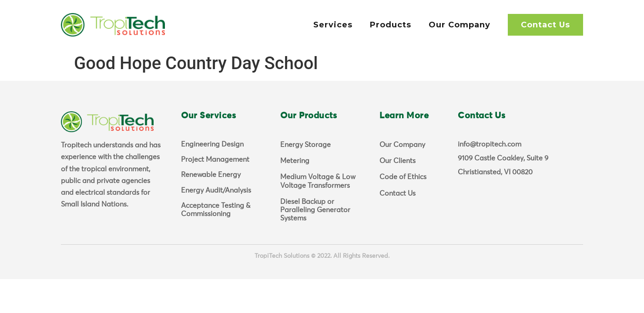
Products (391, 25)
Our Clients (397, 161)
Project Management (215, 160)
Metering (295, 161)
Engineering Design (212, 144)
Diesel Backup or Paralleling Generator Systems (315, 210)
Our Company (460, 25)
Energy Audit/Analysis (216, 190)
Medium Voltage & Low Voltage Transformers (318, 181)
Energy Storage (305, 145)
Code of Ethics (403, 177)
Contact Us (545, 25)
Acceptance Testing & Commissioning (216, 210)
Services (333, 25)
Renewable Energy (211, 175)
